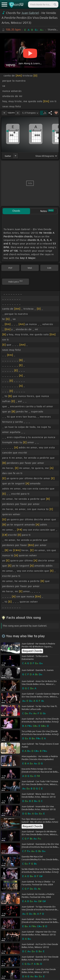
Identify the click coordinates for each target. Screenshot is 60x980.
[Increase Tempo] (18, 113)
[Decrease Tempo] (4, 113)
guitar (8, 156)
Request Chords (32, 651)
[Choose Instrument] (16, 156)
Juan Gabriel (30, 13)
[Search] (55, 4)
